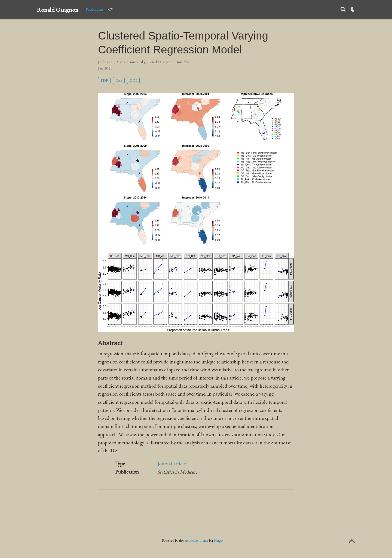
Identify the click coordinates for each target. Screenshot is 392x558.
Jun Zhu (183, 62)
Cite (119, 80)
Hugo (218, 540)
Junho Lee (106, 62)
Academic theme (196, 540)
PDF (104, 80)
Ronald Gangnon (58, 10)
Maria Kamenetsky (131, 62)
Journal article (172, 464)
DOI (133, 80)
